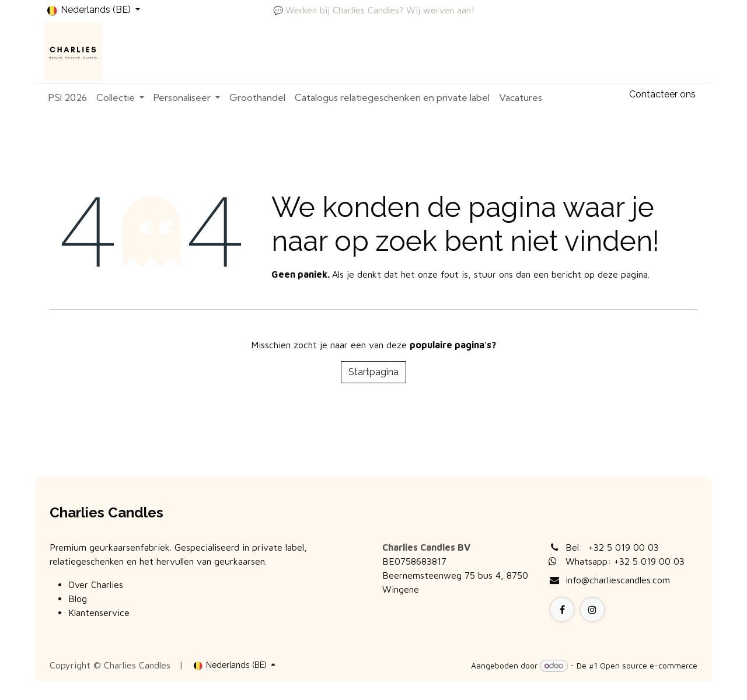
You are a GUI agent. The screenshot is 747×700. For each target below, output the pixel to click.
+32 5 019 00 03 (624, 547)
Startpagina (373, 372)
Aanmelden (669, 51)
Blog (78, 598)
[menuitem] (68, 97)
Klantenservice (99, 612)
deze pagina (623, 274)
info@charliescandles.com (618, 580)
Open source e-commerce (649, 665)
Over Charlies (96, 584)
